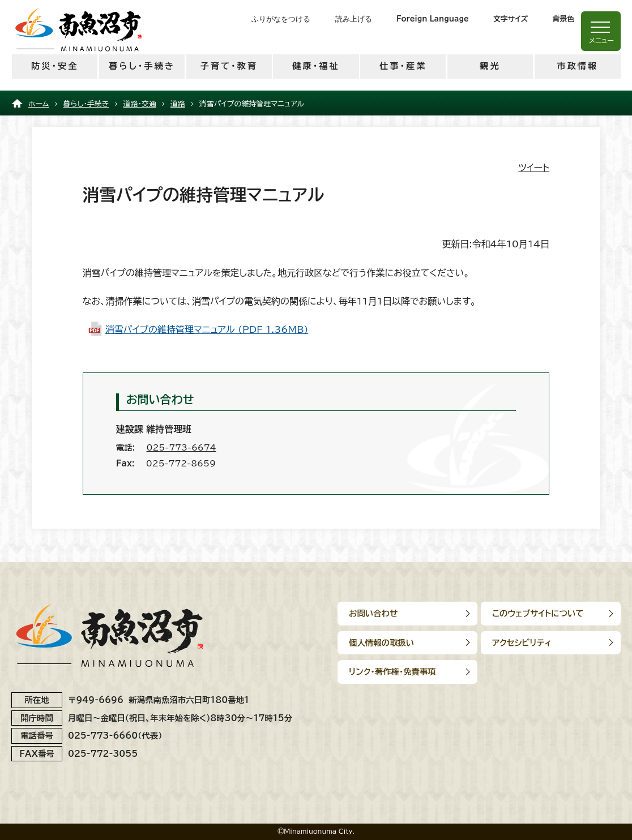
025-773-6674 (181, 447)
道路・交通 (140, 104)
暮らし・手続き (142, 66)
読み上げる (354, 19)
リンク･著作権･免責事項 (392, 672)
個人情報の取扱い (381, 643)
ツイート (534, 168)
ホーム (39, 104)
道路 (178, 104)
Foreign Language (433, 19)
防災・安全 (55, 66)
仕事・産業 (403, 66)
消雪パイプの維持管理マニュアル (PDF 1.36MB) (207, 329)
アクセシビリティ (523, 643)
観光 (490, 66)
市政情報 (577, 66)
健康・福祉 (316, 66)
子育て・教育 (229, 66)
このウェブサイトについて (539, 613)
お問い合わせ (373, 613)
